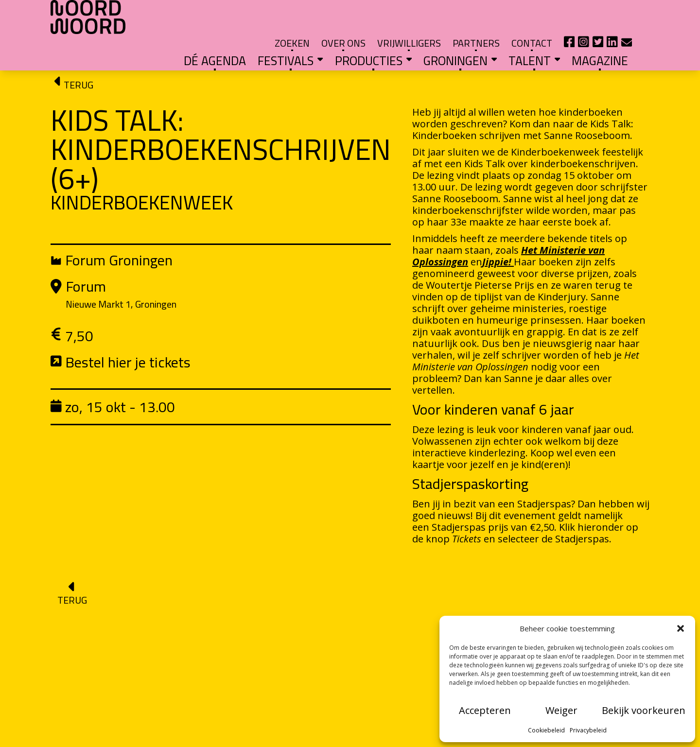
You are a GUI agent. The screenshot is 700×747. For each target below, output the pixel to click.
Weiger (561, 710)
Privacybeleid (588, 730)
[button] (681, 628)
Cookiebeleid (546, 730)
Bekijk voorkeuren (644, 710)
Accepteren (485, 710)
